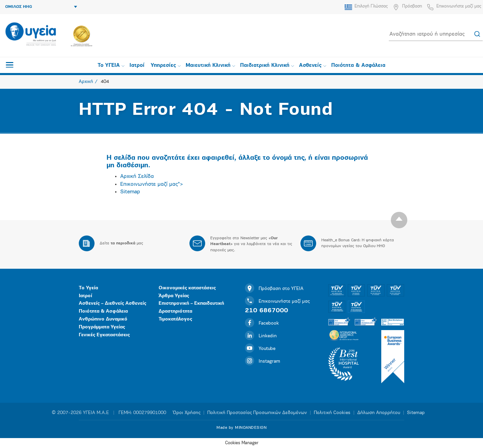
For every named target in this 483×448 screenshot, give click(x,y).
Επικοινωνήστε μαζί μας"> (152, 184)
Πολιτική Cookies (332, 413)
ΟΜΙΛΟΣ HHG (41, 7)
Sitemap (130, 192)
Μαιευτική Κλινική (210, 66)
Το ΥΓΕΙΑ (111, 66)
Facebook (262, 323)
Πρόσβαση (412, 6)
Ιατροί (137, 66)
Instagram (263, 361)
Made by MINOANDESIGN (241, 428)
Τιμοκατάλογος (175, 319)
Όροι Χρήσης (187, 413)
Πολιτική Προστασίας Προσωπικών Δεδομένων (257, 413)
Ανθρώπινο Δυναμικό (103, 319)
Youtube (260, 349)
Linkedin (261, 336)
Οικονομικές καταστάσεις (187, 288)
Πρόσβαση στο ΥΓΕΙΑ (274, 289)
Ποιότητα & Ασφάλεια (358, 66)
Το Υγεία (88, 288)
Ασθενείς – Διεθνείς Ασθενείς (113, 304)
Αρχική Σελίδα (137, 177)
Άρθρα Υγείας (174, 296)
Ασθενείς (313, 66)
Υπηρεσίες (166, 66)
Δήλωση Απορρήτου (379, 413)
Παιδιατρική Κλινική (267, 66)
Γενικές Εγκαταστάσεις (104, 335)
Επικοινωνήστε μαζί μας (459, 6)
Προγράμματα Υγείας (102, 327)
